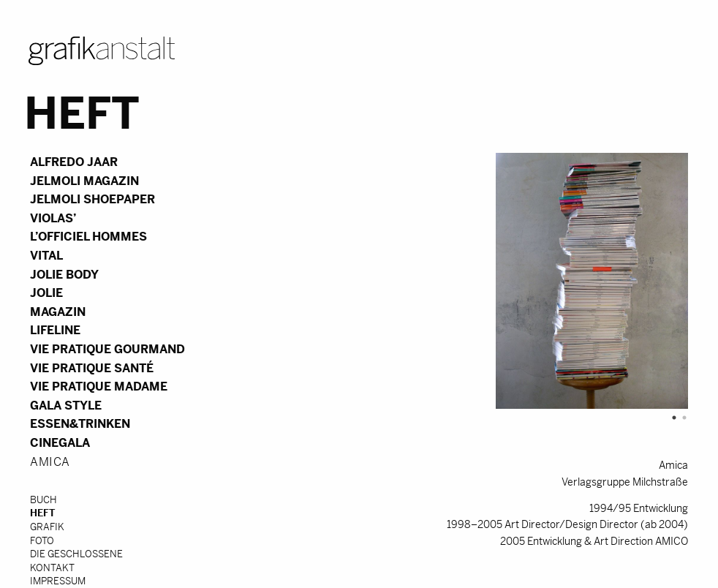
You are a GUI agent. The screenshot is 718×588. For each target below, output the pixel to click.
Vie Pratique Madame (99, 387)
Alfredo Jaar (74, 162)
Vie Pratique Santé (92, 368)
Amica (50, 462)
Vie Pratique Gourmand (107, 349)
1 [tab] (670, 418)
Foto (42, 541)
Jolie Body (64, 275)
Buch (44, 500)
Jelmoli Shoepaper (92, 199)
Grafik (47, 527)
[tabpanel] (472, 282)
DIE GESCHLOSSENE (76, 554)
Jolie (46, 293)
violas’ (53, 218)
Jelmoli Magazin (84, 181)
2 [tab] (681, 418)
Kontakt (52, 568)
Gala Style (66, 406)
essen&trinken (80, 424)
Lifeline (55, 330)
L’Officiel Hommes (88, 237)
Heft (42, 513)
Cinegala (60, 443)
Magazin (58, 312)
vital (46, 256)
